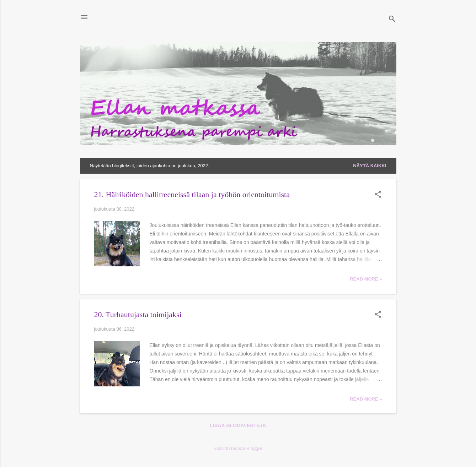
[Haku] (392, 19)
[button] (378, 195)
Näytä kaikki (370, 166)
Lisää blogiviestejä (238, 425)
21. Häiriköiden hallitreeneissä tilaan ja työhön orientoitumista (192, 194)
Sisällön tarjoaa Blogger (238, 448)
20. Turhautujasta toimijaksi (138, 314)
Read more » (366, 279)
